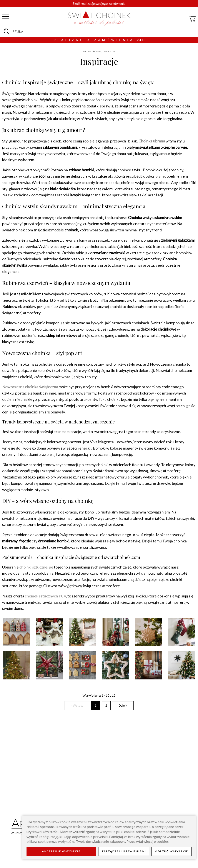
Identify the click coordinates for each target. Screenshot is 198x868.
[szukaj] (7, 32)
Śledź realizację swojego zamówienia (99, 3)
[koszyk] (192, 17)
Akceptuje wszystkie (61, 851)
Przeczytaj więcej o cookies (148, 841)
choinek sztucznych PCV (45, 596)
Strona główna (92, 51)
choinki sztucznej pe (36, 567)
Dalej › (123, 705)
